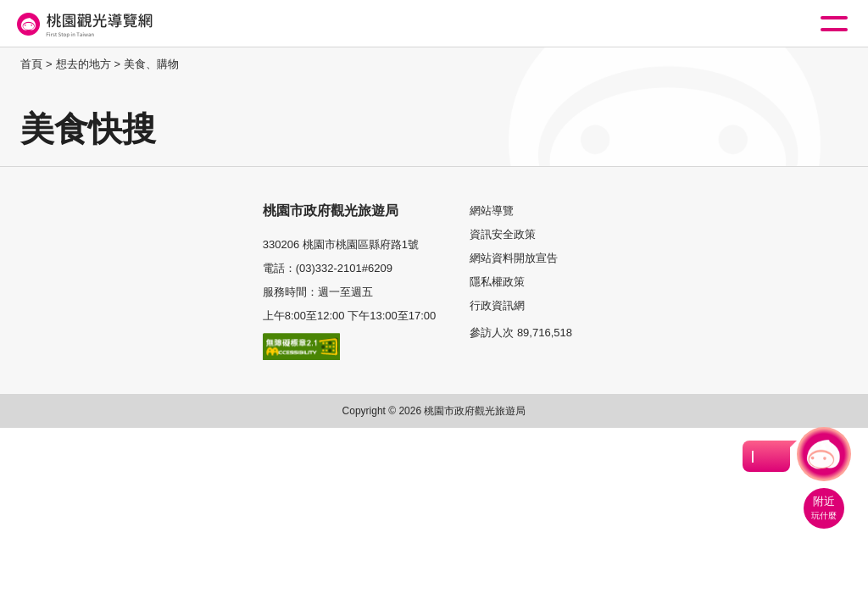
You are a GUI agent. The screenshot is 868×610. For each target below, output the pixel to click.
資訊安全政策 (503, 234)
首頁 (31, 64)
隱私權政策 (497, 282)
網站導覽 (492, 211)
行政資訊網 (497, 305)
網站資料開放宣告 (514, 258)
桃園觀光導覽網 (83, 24)
